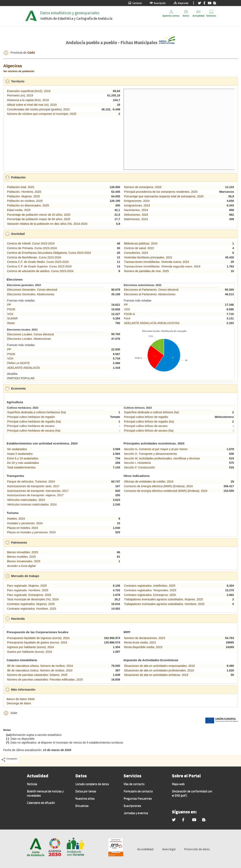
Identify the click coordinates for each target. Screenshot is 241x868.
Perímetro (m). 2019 (20, 95)
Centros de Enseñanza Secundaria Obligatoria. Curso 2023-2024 (49, 253)
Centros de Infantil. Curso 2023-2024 (31, 243)
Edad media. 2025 (19, 210)
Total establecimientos (21, 467)
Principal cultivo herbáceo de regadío (31, 417)
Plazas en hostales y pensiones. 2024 (31, 532)
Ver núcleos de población (19, 71)
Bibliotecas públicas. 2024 (141, 243)
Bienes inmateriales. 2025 (24, 561)
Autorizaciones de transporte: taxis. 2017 (33, 486)
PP (9, 305)
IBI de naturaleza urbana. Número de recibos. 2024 (40, 666)
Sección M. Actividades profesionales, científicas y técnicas (162, 458)
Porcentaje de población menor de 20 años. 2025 (39, 215)
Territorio (36, 81)
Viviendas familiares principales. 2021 (148, 257)
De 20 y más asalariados (23, 463)
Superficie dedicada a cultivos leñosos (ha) (152, 412)
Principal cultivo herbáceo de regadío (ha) (34, 422)
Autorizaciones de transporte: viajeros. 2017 (35, 495)
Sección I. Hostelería (137, 463)
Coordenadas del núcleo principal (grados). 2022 (38, 109)
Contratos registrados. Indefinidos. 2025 (150, 586)
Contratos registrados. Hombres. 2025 (32, 609)
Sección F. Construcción (140, 467)
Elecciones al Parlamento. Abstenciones (150, 294)
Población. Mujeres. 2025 (23, 196)
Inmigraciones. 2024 (137, 205)
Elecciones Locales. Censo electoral (31, 334)
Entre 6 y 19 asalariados (23, 458)
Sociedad (36, 234)
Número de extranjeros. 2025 (143, 187)
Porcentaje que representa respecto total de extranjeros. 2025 (164, 196)
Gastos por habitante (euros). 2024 (29, 652)
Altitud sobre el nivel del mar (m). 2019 (32, 105)
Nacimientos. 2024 (136, 210)
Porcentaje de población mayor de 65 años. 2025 (39, 219)
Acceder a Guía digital (21, 566)
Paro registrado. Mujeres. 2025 (27, 586)
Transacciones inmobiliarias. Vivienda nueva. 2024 (157, 262)
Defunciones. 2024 (136, 215)
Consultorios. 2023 (136, 253)
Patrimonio (38, 542)
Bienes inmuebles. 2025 (23, 552)
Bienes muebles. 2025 (21, 557)
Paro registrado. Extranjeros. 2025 (29, 595)
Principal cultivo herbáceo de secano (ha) (34, 431)
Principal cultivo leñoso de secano (146, 426)
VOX (10, 314)
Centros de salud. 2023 (139, 248)
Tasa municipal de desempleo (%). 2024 (33, 599)
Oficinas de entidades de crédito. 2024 (149, 482)
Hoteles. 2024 (16, 519)
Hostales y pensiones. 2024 (25, 523)
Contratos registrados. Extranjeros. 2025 (150, 595)
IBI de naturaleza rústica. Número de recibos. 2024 (40, 670)
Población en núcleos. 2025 (25, 201)
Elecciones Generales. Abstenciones (31, 294)
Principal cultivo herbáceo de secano (31, 426)
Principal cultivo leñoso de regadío (146, 417)
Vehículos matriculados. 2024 (26, 500)
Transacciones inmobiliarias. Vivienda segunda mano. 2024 (162, 266)
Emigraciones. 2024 (137, 201)
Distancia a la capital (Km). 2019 (28, 100)
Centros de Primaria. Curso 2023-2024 (32, 248)
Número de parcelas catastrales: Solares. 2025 (37, 675)
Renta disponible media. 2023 (143, 647)
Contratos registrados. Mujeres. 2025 (31, 604)
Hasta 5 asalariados (20, 454)
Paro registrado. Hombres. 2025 (28, 590)
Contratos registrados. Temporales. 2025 (150, 590)
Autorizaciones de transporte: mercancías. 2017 (38, 491)
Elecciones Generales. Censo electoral (32, 290)
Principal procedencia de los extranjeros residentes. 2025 (161, 192)
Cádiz (31, 53)
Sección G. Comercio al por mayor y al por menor (156, 449)
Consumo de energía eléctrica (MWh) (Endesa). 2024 (158, 486)
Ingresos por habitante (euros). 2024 (31, 647)
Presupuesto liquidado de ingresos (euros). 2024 (38, 638)
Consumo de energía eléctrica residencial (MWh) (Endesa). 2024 (166, 491)
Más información (42, 689)
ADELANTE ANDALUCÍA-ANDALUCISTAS (152, 323)
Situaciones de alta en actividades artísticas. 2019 (156, 675)
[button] (6, 53)
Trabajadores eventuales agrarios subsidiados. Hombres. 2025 (164, 604)
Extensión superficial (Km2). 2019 (29, 91)
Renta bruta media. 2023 (140, 642)
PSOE (11, 309)
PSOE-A (129, 314)
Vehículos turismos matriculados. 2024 (32, 504)
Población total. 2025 (21, 187)
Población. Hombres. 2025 (24, 192)
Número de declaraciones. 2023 (145, 638)
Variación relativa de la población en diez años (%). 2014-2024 (47, 224)
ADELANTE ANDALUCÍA (24, 368)
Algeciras (13, 66)
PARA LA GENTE (19, 363)
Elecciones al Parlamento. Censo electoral (151, 290)
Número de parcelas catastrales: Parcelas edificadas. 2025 (45, 679)
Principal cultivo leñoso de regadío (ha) (149, 422)
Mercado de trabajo (44, 576)
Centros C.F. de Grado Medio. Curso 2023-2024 (38, 262)
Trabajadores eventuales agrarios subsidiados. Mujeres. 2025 (164, 599)
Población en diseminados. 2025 (28, 205)
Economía (37, 388)
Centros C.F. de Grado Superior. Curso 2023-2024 (39, 266)
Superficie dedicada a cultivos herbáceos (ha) (37, 412)
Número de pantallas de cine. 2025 (146, 271)
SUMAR (12, 318)
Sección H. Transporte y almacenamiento (150, 454)
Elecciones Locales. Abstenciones (29, 339)
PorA (127, 318)
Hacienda (36, 618)
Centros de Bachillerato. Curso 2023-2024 (34, 257)
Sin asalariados (17, 449)
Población (37, 177)
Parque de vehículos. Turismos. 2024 (31, 482)
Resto (11, 323)
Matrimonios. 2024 (136, 219)
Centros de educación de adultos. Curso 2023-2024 (40, 271)
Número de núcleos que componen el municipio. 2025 (42, 114)
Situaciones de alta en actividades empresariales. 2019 (159, 666)
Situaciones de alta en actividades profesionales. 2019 (159, 670)
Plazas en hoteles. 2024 (23, 528)
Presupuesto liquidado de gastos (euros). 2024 (37, 642)
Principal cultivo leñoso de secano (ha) (149, 431)
